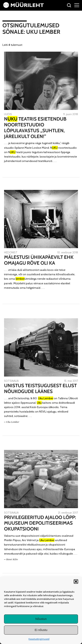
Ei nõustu (41, 630)
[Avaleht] (23, 7)
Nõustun (41, 619)
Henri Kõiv (12, 559)
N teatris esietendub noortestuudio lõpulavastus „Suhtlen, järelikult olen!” (35, 128)
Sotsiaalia (11, 381)
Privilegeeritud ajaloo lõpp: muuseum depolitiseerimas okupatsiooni (40, 523)
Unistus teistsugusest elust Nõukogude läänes (40, 389)
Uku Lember (13, 422)
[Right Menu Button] (77, 5)
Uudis (8, 114)
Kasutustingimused (39, 639)
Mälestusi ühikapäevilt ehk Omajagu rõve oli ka (39, 260)
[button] (76, 582)
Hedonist (11, 252)
